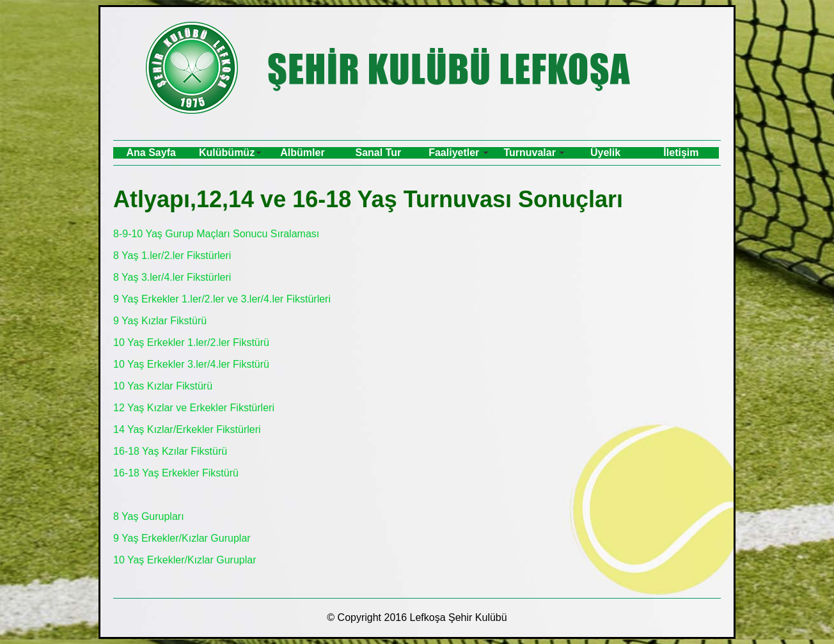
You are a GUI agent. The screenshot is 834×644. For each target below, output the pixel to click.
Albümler (302, 153)
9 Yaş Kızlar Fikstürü (160, 321)
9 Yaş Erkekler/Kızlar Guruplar (182, 538)
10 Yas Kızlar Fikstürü (163, 386)
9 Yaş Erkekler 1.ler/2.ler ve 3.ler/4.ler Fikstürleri (222, 299)
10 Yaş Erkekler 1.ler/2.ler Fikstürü (191, 342)
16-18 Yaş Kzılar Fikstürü (170, 451)
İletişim (681, 153)
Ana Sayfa (151, 153)
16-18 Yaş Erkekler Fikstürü (176, 473)
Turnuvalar (530, 153)
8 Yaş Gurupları (149, 516)
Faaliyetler (454, 153)
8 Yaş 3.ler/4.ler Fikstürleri (172, 277)
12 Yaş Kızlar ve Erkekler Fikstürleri (194, 408)
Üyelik (605, 153)
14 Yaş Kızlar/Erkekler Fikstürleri (187, 429)
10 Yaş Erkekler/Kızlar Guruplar (185, 560)
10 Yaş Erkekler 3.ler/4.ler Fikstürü (191, 364)
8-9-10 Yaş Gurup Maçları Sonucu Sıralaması (216, 234)
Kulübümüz (227, 153)
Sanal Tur (379, 153)
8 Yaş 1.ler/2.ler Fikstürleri (172, 255)
